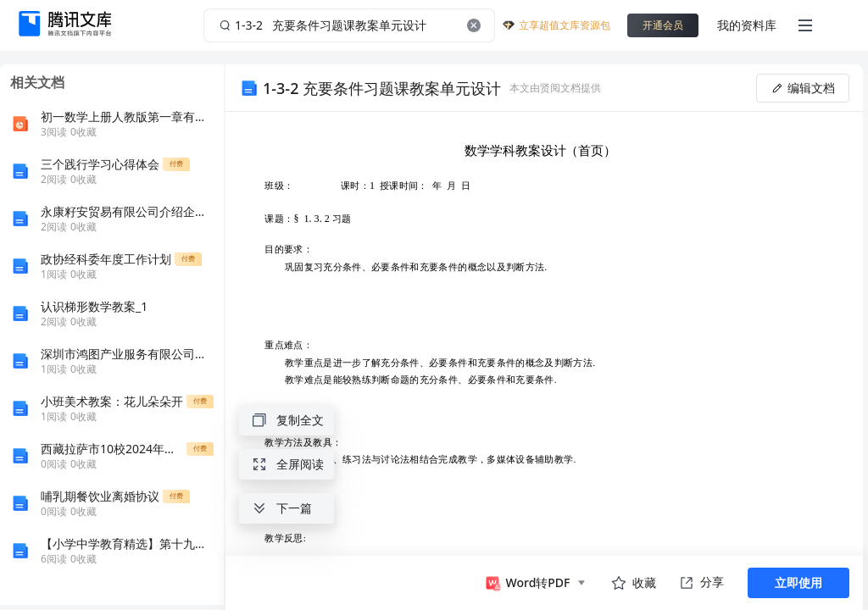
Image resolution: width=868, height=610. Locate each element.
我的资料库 (747, 25)
